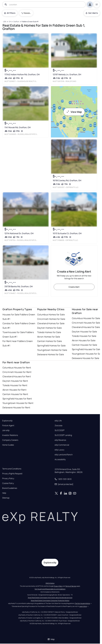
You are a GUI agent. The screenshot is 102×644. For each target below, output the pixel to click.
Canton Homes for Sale (49, 341)
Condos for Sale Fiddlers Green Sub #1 (19, 326)
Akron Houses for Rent (14, 390)
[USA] (5, 22)
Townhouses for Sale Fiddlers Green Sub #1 (18, 334)
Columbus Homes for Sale (51, 315)
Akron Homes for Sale (49, 337)
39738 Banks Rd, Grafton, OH (19, 286)
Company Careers (10, 440)
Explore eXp (7, 421)
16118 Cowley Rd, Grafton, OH (67, 180)
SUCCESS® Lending (63, 435)
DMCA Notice (50, 583)
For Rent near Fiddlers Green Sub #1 (18, 343)
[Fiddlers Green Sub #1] (30, 22)
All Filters (10, 13)
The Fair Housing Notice (82, 603)
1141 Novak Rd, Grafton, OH (18, 127)
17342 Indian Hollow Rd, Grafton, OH (22, 74)
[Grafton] (16, 22)
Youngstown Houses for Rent (18, 403)
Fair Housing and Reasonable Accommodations (50, 589)
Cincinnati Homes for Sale (51, 319)
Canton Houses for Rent (15, 394)
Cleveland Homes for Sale (51, 323)
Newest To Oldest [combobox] (27, 13)
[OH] (10, 22)
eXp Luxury (59, 450)
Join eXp (6, 430)
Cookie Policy (8, 483)
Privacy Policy (8, 478)
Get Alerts (92, 13)
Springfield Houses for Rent (17, 399)
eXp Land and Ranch (64, 455)
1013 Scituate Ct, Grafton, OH (67, 233)
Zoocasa (58, 425)
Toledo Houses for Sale (84, 336)
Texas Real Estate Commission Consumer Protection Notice (50, 600)
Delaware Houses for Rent (16, 407)
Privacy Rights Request (12, 474)
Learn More (83, 606)
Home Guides (8, 445)
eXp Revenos (60, 440)
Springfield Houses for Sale (86, 349)
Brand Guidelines (10, 488)
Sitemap (6, 498)
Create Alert (74, 287)
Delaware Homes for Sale (51, 354)
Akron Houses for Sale (84, 340)
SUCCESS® (60, 430)
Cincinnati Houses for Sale (86, 323)
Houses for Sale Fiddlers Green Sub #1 (19, 317)
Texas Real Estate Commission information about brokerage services (50, 598)
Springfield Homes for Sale (51, 346)
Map (51, 639)
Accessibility (60, 459)
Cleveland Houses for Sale (86, 327)
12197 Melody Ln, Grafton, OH (67, 74)
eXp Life (58, 421)
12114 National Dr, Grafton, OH (19, 233)
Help (4, 493)
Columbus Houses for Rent (17, 368)
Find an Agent (8, 425)
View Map (74, 112)
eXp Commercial (62, 445)
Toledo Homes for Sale (49, 332)
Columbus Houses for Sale (86, 318)
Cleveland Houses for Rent (17, 376)
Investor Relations (10, 435)
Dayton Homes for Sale (49, 328)
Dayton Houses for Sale (84, 332)
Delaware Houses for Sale (86, 358)
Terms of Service (71, 586)
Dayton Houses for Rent (15, 381)
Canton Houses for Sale (85, 345)
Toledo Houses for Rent (15, 385)
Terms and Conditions (12, 469)
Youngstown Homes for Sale (52, 350)
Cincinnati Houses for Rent (17, 372)
